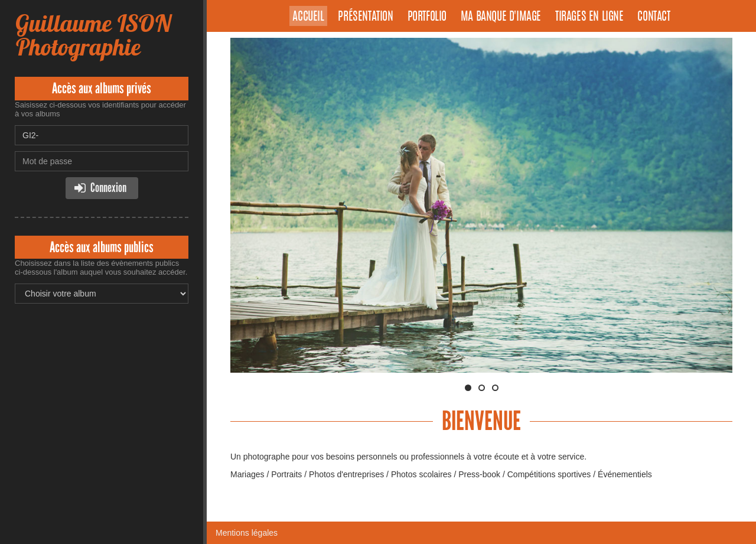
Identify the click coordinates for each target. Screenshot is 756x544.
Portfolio (427, 17)
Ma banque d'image (501, 17)
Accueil (308, 17)
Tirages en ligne (589, 17)
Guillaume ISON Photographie (93, 35)
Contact (654, 17)
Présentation (365, 17)
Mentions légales (247, 533)
